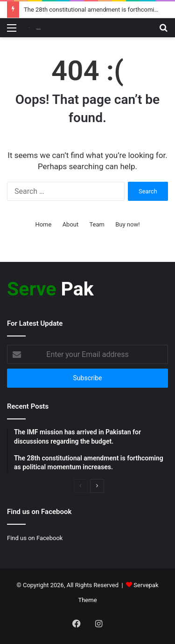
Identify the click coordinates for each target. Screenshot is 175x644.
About (71, 224)
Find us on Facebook (35, 538)
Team (97, 224)
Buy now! (127, 224)
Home (43, 224)
